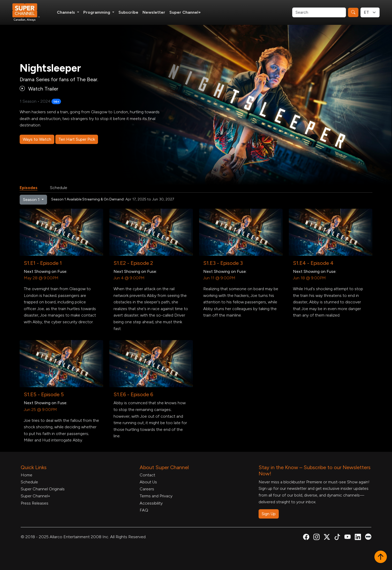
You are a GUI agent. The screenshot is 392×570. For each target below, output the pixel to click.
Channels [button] (66, 12)
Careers (147, 489)
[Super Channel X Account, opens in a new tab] (327, 538)
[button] (381, 557)
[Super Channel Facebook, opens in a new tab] (306, 538)
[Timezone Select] (370, 12)
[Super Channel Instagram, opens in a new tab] (316, 538)
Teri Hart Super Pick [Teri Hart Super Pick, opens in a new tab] (77, 139)
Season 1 (32, 200)
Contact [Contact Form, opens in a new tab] (147, 475)
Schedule (59, 188)
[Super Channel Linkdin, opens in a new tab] (358, 538)
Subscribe (128, 12)
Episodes (29, 188)
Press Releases (35, 503)
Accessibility (151, 503)
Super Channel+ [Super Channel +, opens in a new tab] (185, 12)
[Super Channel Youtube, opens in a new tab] (348, 538)
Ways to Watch (37, 139)
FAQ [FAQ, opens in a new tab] (144, 510)
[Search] (319, 12)
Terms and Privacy (156, 496)
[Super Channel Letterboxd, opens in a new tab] (368, 536)
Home (27, 475)
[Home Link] (29, 12)
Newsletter (154, 12)
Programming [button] (97, 12)
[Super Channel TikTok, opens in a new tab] (337, 538)
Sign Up (269, 514)
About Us (148, 482)
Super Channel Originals (43, 489)
